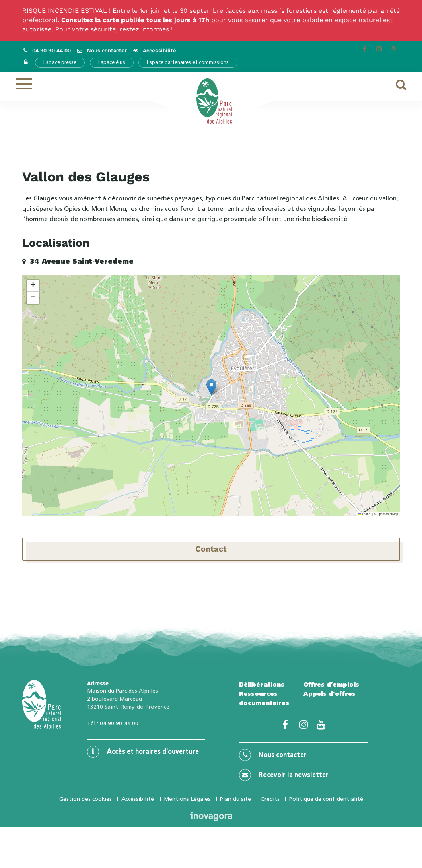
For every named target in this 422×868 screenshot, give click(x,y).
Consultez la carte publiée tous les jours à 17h (135, 20)
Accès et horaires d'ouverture (143, 752)
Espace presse (60, 63)
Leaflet (365, 514)
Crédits (270, 799)
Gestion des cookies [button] (85, 799)
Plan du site (236, 799)
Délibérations (262, 685)
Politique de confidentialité (326, 799)
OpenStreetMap (388, 514)
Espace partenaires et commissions (188, 63)
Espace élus (112, 63)
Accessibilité (138, 799)
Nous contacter (273, 755)
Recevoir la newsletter (284, 775)
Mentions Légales (187, 799)
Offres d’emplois (331, 685)
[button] (211, 387)
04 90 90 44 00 (119, 723)
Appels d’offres (329, 694)
